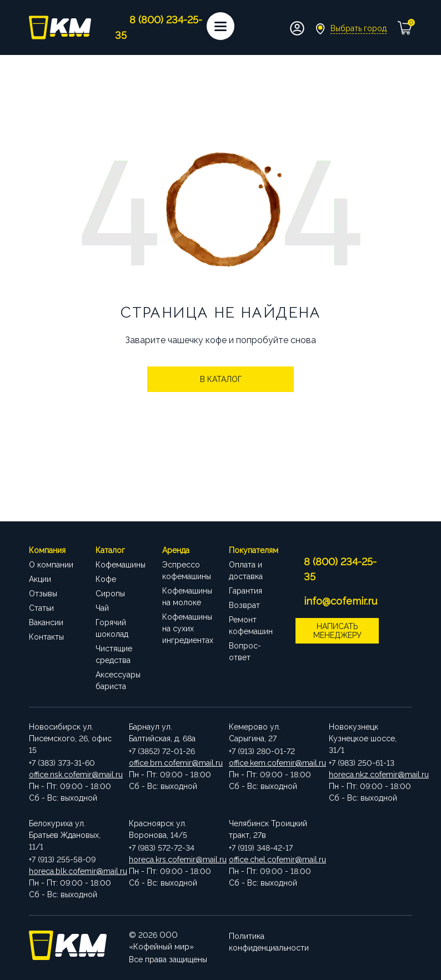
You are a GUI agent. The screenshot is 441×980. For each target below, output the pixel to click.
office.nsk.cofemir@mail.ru (71, 775)
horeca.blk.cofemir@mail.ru (71, 871)
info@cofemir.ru (340, 601)
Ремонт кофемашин (251, 625)
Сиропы (110, 594)
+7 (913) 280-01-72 (262, 751)
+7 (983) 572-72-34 (162, 848)
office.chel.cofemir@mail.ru (270, 860)
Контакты (46, 637)
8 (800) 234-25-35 (340, 569)
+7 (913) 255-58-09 (62, 860)
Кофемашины (121, 565)
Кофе (106, 579)
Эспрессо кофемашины (187, 571)
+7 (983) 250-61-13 (362, 763)
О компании (51, 565)
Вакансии (46, 622)
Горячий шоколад (112, 628)
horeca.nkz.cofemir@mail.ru (370, 775)
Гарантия (245, 591)
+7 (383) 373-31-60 (62, 763)
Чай (102, 608)
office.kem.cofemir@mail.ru (270, 763)
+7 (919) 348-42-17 (261, 848)
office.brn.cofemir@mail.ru (171, 763)
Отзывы (43, 594)
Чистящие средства (114, 654)
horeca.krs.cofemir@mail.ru (171, 860)
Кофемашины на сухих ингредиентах (187, 629)
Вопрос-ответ (245, 652)
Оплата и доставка (246, 571)
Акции (40, 579)
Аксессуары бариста (118, 680)
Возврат (244, 605)
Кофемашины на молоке (187, 597)
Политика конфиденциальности (269, 941)
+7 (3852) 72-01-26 (162, 751)
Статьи (41, 608)
